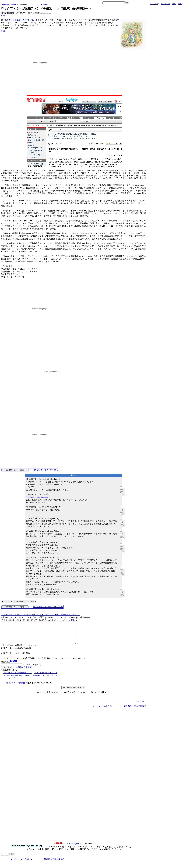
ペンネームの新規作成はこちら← (15, 680)
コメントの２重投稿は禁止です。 (17, 677)
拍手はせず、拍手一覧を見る (45, 470)
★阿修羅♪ (6, 5)
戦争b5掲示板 (140, 711)
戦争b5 (15, 5)
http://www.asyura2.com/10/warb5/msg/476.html (13, 11)
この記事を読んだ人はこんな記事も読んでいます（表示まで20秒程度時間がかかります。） (41, 615)
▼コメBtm (166, 4)
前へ (180, 4)
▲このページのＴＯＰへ (103, 711)
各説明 (73, 620)
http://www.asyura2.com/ (74, 848)
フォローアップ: (8, 683)
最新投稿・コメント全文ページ (46, 680)
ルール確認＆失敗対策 (22, 671)
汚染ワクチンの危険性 (15, 687)
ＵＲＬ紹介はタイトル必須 (46, 677)
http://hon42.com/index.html (37, 497)
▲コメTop (155, 4)
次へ (174, 4)
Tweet (3, 15)
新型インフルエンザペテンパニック (22, 20)
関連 (3, 31)
